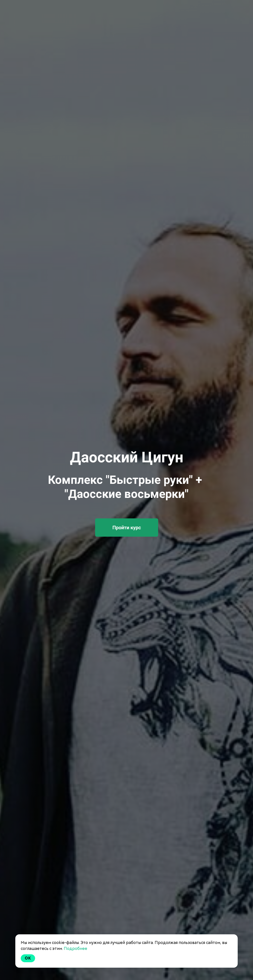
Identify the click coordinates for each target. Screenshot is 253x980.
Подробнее (75, 949)
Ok (28, 958)
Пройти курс (127, 528)
